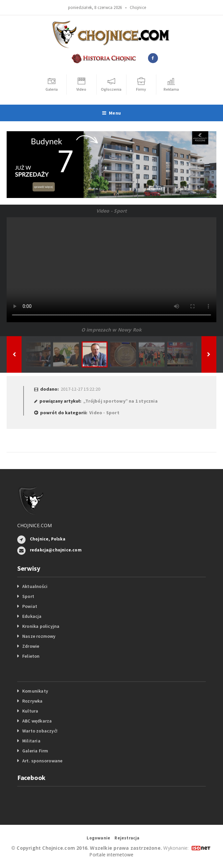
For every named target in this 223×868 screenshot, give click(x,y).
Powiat (30, 606)
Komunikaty (35, 691)
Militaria (31, 741)
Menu (111, 113)
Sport (28, 596)
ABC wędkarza (37, 721)
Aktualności (35, 586)
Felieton (31, 656)
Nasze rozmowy (39, 636)
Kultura (30, 711)
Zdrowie (31, 646)
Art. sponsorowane (42, 761)
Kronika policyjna (41, 626)
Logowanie (98, 838)
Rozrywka (33, 701)
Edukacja (32, 616)
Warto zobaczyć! (40, 731)
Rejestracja (127, 838)
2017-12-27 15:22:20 (80, 389)
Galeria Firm (35, 751)
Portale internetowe (111, 855)
